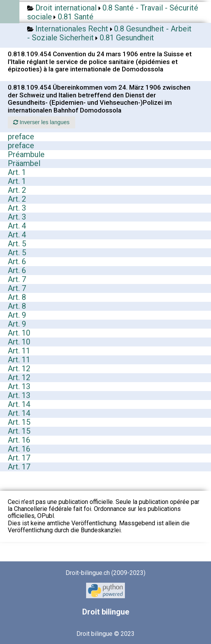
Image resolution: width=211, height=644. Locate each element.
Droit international (66, 8)
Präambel (24, 163)
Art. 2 (17, 190)
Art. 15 (19, 422)
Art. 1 (17, 172)
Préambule (26, 154)
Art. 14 (19, 404)
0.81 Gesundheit (127, 38)
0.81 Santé (76, 17)
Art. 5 (17, 244)
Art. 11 (19, 351)
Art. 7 (17, 279)
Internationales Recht (72, 29)
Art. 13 (19, 386)
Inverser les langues (41, 122)
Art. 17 (19, 458)
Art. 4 (17, 226)
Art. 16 (19, 440)
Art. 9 (17, 315)
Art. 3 (17, 208)
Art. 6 (17, 261)
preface (21, 137)
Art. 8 (17, 297)
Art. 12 (19, 369)
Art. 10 (19, 333)
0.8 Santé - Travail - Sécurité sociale (113, 12)
